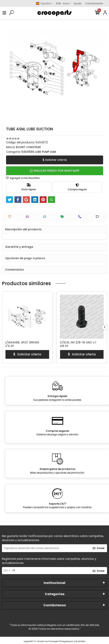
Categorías (55, 594)
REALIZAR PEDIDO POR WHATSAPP (55, 171)
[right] (105, 327)
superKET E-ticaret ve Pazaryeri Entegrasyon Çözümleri (54, 641)
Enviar (99, 548)
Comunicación (94, 3)
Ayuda (78, 3)
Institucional (54, 583)
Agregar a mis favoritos (23, 178)
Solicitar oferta (55, 160)
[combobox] (7, 571)
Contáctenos (55, 605)
